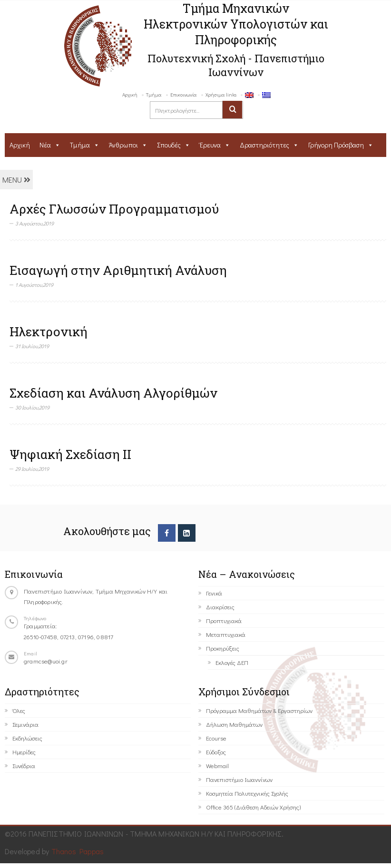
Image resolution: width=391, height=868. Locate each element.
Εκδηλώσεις (27, 738)
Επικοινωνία (184, 94)
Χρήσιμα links (221, 94)
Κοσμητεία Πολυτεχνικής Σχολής (247, 793)
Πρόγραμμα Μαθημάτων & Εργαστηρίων (259, 710)
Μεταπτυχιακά (226, 634)
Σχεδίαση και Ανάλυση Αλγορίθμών (113, 393)
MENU (16, 180)
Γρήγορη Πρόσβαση (336, 145)
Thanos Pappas (78, 851)
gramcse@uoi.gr (46, 661)
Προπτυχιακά (224, 620)
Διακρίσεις (220, 607)
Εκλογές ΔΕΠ (232, 662)
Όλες (19, 710)
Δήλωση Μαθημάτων (234, 724)
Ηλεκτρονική (49, 332)
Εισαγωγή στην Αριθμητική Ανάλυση (118, 270)
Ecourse (216, 738)
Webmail (217, 766)
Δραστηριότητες (264, 145)
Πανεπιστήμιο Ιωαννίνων (239, 779)
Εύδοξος (216, 752)
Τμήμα (154, 94)
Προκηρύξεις (223, 648)
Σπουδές (169, 145)
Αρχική (130, 94)
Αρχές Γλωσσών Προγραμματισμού (114, 209)
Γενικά (214, 593)
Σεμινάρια (25, 724)
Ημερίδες (24, 752)
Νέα (45, 145)
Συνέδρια (24, 766)
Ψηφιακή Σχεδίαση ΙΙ (70, 454)
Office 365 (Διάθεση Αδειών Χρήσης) (253, 807)
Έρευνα (210, 145)
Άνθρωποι (123, 145)
